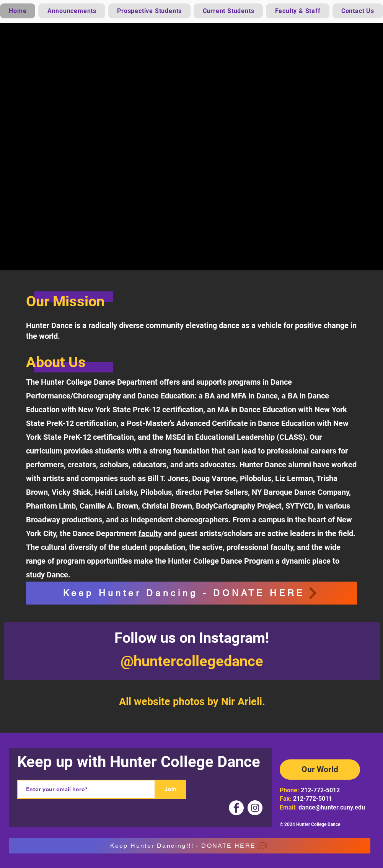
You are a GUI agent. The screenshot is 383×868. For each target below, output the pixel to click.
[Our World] (320, 770)
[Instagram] (255, 808)
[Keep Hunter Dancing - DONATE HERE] (191, 593)
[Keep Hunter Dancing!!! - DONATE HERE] (190, 846)
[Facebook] (236, 808)
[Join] (171, 789)
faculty (150, 533)
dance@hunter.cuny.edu (332, 807)
